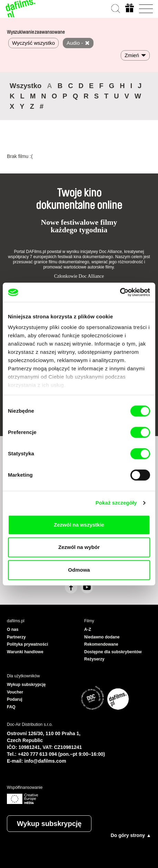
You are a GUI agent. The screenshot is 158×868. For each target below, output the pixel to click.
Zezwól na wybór (79, 547)
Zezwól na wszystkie (79, 525)
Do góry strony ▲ (131, 835)
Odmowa (79, 570)
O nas (13, 629)
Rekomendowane (101, 644)
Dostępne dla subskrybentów (113, 652)
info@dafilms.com (45, 761)
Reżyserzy (94, 659)
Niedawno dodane (102, 637)
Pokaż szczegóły (116, 503)
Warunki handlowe (25, 652)
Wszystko (26, 86)
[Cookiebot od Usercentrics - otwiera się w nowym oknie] (120, 292)
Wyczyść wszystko (33, 43)
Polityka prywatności (27, 644)
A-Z (88, 629)
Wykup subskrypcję (49, 824)
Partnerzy (16, 637)
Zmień (132, 55)
